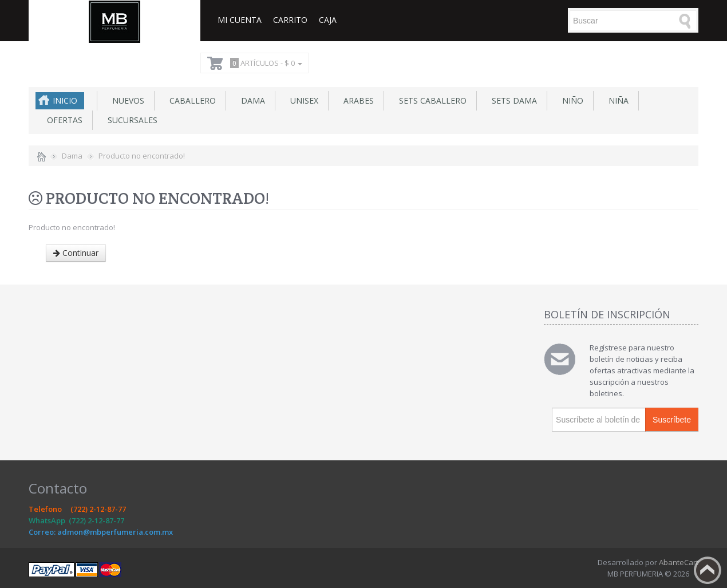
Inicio (65, 100)
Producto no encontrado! (142, 156)
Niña (616, 100)
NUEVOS (126, 100)
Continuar (76, 253)
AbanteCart (679, 562)
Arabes (356, 100)
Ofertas (62, 120)
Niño (570, 100)
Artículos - (264, 63)
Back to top (708, 570)
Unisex (302, 100)
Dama (251, 100)
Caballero (190, 100)
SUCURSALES (130, 120)
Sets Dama (512, 100)
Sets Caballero (430, 100)
